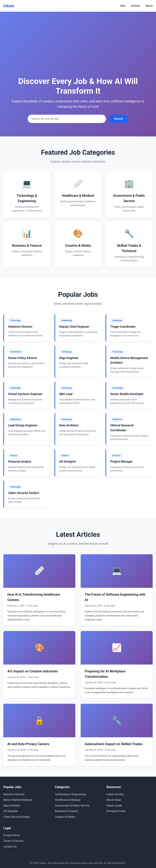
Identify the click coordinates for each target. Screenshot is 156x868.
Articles (135, 6)
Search (119, 119)
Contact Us (10, 847)
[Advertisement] (78, 50)
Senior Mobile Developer (18, 800)
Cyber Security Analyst (17, 817)
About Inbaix (114, 800)
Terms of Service (13, 841)
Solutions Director (14, 794)
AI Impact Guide (116, 811)
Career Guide (114, 806)
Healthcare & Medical (68, 800)
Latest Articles (115, 794)
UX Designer (11, 811)
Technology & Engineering (70, 794)
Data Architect (12, 806)
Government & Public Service (72, 806)
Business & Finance (67, 811)
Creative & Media (65, 817)
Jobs (123, 6)
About (149, 6)
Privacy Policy (12, 835)
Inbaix (9, 6)
